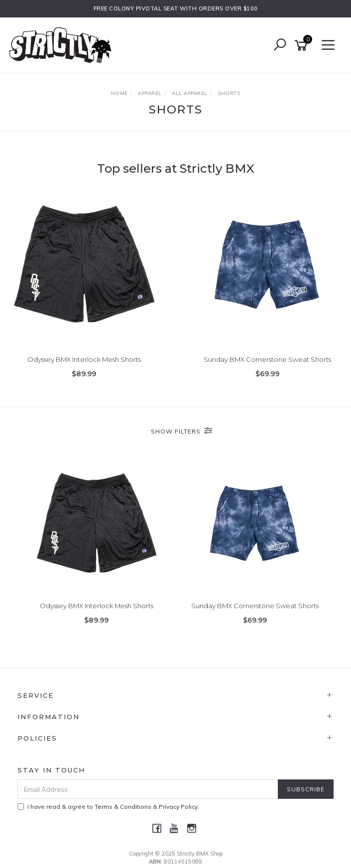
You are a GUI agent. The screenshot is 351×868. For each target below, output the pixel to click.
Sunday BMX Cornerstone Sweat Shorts (267, 359)
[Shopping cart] (303, 46)
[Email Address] (148, 789)
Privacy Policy (178, 807)
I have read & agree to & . (108, 807)
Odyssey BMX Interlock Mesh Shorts (84, 359)
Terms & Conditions (123, 807)
